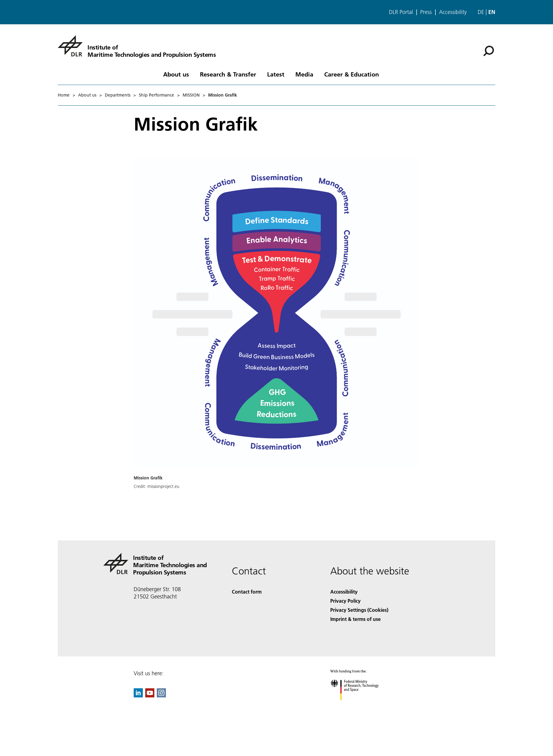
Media (304, 74)
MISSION (191, 95)
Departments (118, 95)
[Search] (489, 51)
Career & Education (352, 74)
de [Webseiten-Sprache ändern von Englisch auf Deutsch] (481, 12)
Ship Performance (156, 95)
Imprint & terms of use (355, 619)
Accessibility (453, 12)
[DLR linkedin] (138, 695)
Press (426, 12)
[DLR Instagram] (161, 695)
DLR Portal (401, 12)
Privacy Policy (345, 601)
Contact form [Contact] (247, 592)
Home (64, 95)
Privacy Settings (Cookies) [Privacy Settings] (359, 610)
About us (176, 74)
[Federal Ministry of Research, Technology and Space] (360, 705)
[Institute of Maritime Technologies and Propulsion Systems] (137, 46)
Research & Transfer (228, 74)
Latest (276, 74)
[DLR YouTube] (150, 695)
